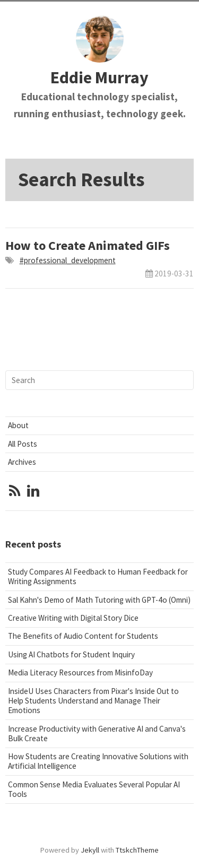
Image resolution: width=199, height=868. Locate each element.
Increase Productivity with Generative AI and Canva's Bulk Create (97, 734)
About (18, 425)
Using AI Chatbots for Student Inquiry (71, 654)
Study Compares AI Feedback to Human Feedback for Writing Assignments (98, 576)
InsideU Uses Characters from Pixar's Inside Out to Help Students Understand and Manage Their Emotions (93, 701)
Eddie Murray (99, 77)
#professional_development (68, 260)
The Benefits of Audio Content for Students (83, 636)
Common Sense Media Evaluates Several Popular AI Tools (94, 789)
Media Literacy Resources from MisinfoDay (80, 672)
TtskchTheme (137, 850)
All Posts (23, 444)
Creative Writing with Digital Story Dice (73, 618)
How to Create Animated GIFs (88, 245)
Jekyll (90, 850)
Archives (22, 462)
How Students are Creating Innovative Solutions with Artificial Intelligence (98, 761)
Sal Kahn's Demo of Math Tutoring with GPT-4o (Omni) (99, 600)
